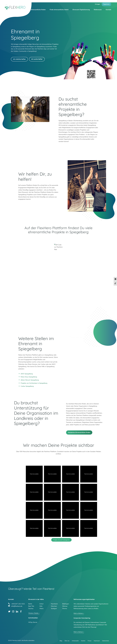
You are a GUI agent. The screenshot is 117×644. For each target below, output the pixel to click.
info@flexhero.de (17, 606)
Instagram (13, 611)
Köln (41, 606)
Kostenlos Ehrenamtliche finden (79, 432)
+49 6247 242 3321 (18, 604)
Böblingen (66, 604)
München (54, 606)
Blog (61, 641)
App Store (81, 238)
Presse (90, 641)
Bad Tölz (31, 606)
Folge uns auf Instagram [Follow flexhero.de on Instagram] (61, 540)
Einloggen (98, 4)
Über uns (67, 641)
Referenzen (98, 10)
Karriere (83, 641)
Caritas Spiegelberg (27, 386)
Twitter (9, 611)
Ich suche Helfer (37, 59)
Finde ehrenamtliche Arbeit (59, 10)
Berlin (30, 604)
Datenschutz (106, 641)
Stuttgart (54, 609)
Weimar (65, 606)
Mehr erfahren (78, 613)
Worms (65, 609)
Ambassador (75, 641)
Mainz (42, 609)
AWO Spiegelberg (27, 374)
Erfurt (41, 604)
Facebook (21, 611)
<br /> (59, 292)
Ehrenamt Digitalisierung (81, 10)
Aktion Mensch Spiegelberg (30, 380)
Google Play (36, 238)
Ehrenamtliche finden (38, 10)
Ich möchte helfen (19, 59)
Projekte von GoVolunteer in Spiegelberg (34, 383)
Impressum (97, 641)
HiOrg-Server (33, 622)
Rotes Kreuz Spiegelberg (29, 377)
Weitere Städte (33, 613)
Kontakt (108, 10)
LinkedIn (17, 611)
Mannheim (54, 604)
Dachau (31, 609)
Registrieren (106, 4)
